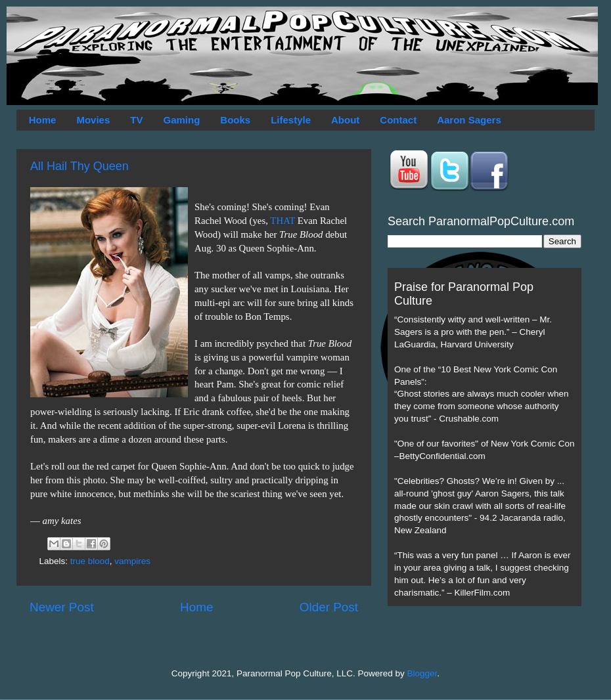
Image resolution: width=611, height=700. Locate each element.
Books (235, 120)
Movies (93, 120)
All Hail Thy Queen (79, 166)
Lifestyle (291, 120)
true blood (90, 561)
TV (136, 120)
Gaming (181, 120)
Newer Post (62, 607)
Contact (398, 120)
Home (43, 120)
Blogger (422, 673)
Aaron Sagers (469, 120)
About (345, 120)
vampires (132, 561)
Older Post (329, 607)
